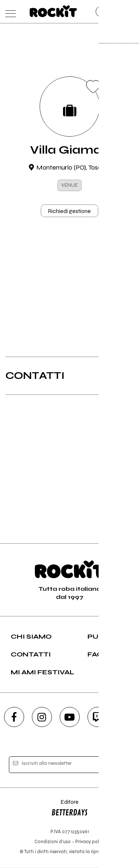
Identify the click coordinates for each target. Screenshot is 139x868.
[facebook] (14, 717)
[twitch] (97, 717)
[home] (53, 11)
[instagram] (42, 717)
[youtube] (70, 717)
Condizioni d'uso (53, 842)
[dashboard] (131, 12)
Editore (70, 810)
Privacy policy (90, 842)
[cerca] (116, 12)
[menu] (9, 12)
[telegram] (125, 717)
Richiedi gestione (70, 211)
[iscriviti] (120, 766)
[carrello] (101, 12)
